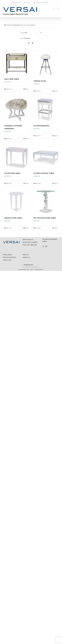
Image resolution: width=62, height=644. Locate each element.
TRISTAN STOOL (40, 81)
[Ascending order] (41, 33)
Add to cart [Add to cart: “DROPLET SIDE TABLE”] (9, 228)
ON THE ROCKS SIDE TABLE (45, 218)
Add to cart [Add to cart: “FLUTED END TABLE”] (9, 183)
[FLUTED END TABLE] (16, 157)
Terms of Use (7, 260)
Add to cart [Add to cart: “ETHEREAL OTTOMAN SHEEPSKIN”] (9, 139)
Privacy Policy (7, 255)
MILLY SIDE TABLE (12, 79)
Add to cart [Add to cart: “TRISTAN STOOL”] (38, 91)
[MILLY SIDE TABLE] (16, 63)
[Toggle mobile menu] (58, 9)
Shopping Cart (28, 265)
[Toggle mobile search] (54, 9)
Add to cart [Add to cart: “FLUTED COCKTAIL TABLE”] (38, 183)
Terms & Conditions (9, 257)
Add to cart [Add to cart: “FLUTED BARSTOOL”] (38, 136)
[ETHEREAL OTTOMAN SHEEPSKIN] (16, 109)
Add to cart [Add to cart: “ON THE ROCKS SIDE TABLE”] (38, 228)
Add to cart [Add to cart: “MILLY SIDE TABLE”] (9, 89)
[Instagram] (46, 246)
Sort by (24, 33)
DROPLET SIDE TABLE (13, 218)
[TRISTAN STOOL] (46, 64)
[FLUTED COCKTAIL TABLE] (46, 157)
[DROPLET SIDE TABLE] (16, 201)
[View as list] (33, 43)
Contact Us (26, 257)
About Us (26, 255)
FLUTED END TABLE (12, 173)
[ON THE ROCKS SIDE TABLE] (46, 201)
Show (25, 38)
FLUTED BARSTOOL (41, 126)
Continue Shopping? (13, 25)
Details (27, 89)
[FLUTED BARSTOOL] (46, 109)
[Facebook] (43, 246)
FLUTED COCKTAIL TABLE (44, 173)
